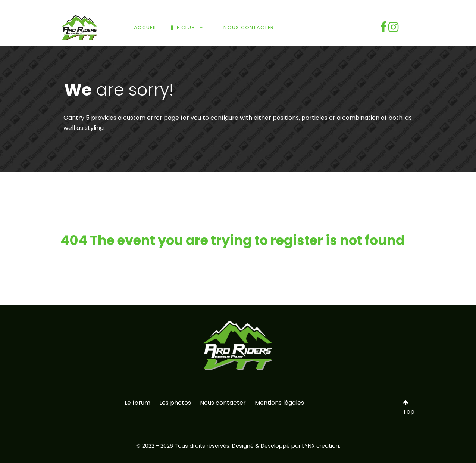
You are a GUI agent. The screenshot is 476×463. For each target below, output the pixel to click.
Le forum (137, 403)
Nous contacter (223, 403)
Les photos (175, 403)
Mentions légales (279, 403)
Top (409, 408)
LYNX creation (321, 446)
